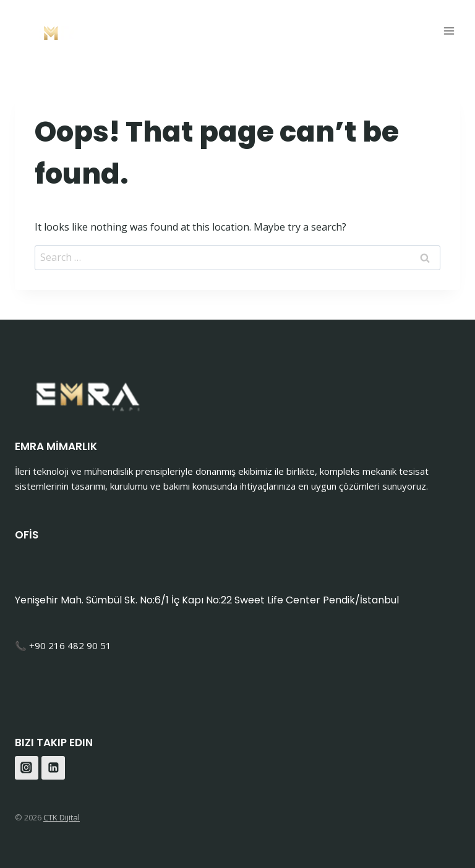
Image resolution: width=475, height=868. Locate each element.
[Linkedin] (53, 768)
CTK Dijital (62, 817)
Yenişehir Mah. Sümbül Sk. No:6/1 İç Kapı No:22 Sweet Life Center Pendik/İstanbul (207, 600)
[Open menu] (449, 31)
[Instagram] (27, 768)
